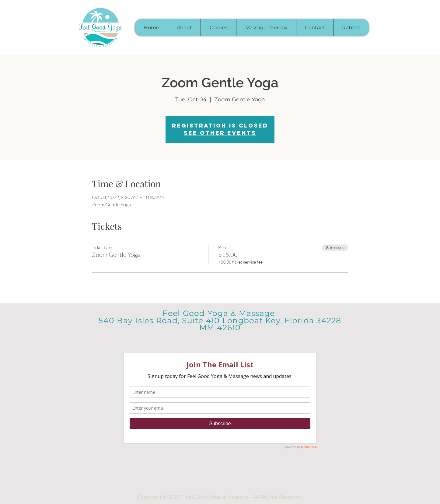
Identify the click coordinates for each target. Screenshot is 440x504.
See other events (220, 133)
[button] (218, 28)
